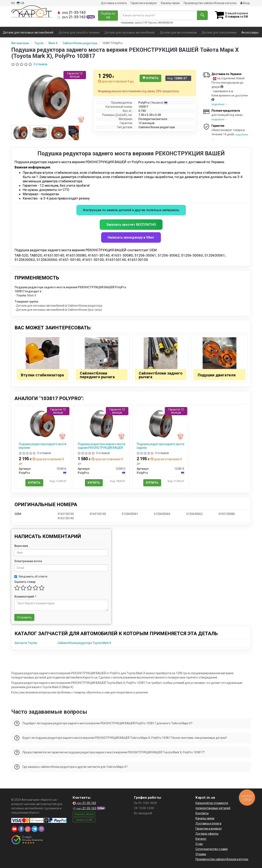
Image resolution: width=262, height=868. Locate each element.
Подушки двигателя (217, 375)
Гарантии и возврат (209, 829)
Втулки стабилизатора (42, 375)
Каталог (201, 839)
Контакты (202, 813)
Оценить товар (25, 582)
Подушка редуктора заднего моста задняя (160, 446)
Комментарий (25, 597)
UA (20, 3)
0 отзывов (40, 64)
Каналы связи (170, 3)
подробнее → (219, 104)
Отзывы (201, 854)
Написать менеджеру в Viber (131, 237)
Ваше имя (21, 546)
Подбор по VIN (108, 16)
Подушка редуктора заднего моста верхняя (43, 446)
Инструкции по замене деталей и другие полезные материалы (131, 210)
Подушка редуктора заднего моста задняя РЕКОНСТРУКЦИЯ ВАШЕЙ (102, 446)
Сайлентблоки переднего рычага (97, 375)
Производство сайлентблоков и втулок (210, 3)
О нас (199, 844)
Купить (150, 78)
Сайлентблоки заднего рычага (161, 375)
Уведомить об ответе (31, 576)
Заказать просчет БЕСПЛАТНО (131, 225)
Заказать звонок (84, 814)
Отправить (24, 617)
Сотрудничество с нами (212, 849)
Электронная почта (28, 561)
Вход (245, 3)
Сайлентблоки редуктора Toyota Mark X (84, 643)
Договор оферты (207, 834)
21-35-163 (71, 12)
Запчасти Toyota (26, 643)
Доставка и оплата (114, 3)
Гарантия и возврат (144, 3)
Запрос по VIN (84, 820)
